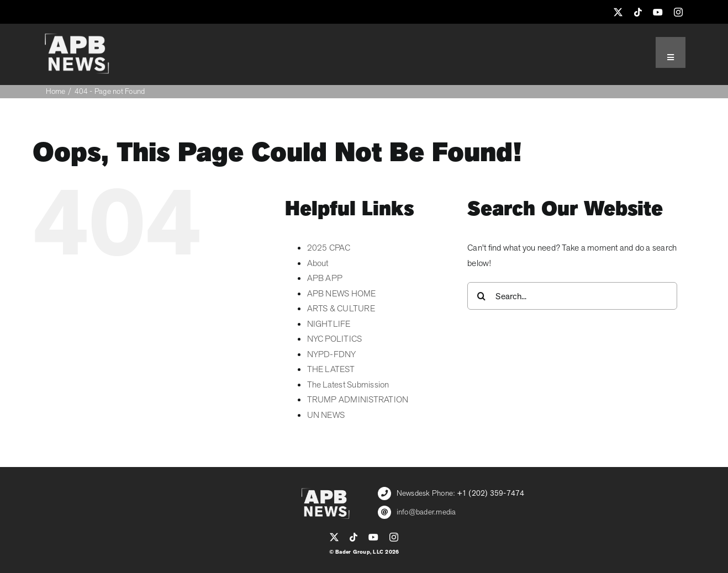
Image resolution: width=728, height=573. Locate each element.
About (318, 263)
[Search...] (572, 296)
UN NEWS (326, 415)
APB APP (325, 278)
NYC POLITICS (335, 339)
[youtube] (658, 12)
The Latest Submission (348, 385)
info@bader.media (426, 512)
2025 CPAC (329, 248)
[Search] (481, 296)
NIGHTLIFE (329, 324)
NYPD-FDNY (332, 354)
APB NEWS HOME (342, 294)
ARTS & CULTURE (341, 309)
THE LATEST (331, 369)
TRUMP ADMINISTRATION (358, 400)
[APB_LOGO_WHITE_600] (77, 38)
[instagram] (678, 12)
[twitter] (618, 12)
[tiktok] (638, 12)
